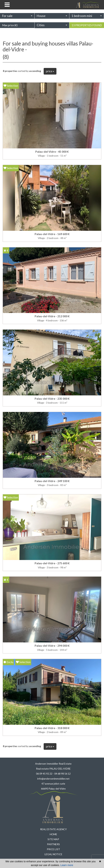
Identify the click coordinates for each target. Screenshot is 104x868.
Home (53, 834)
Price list (53, 849)
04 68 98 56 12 (62, 774)
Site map (53, 839)
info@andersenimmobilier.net (53, 779)
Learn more (67, 865)
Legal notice (53, 854)
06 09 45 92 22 (44, 774)
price (50, 71)
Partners (53, 844)
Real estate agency (53, 829)
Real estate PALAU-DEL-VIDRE (53, 769)
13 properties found (87, 29)
